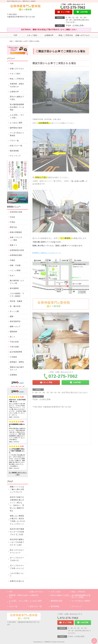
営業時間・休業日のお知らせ (17, 85)
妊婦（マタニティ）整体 (16, 239)
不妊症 (13, 217)
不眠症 (13, 260)
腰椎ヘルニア (15, 327)
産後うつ (13, 245)
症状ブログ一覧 (16, 146)
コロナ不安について (17, 575)
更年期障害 (14, 288)
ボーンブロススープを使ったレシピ (17, 567)
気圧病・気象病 (16, 301)
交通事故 (13, 375)
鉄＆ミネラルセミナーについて (17, 551)
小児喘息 (13, 357)
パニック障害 (15, 270)
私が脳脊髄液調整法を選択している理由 (17, 107)
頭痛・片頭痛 (15, 265)
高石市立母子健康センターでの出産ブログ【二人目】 (17, 532)
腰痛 (12, 316)
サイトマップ (15, 156)
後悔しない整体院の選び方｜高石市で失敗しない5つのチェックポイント (17, 520)
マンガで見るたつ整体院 (17, 134)
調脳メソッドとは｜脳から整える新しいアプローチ (17, 489)
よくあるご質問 (16, 123)
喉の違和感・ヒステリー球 (17, 282)
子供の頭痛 (14, 347)
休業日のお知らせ (17, 581)
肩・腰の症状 (15, 306)
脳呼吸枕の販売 (16, 128)
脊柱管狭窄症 (15, 321)
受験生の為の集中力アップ (17, 368)
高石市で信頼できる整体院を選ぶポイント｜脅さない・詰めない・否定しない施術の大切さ (17, 504)
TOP (15, 35)
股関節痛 (13, 332)
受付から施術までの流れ (17, 98)
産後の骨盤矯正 (16, 232)
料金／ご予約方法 (66, 35)
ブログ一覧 (14, 141)
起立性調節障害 (16, 352)
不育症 (13, 222)
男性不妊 (13, 227)
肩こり (13, 337)
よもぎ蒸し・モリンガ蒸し (17, 116)
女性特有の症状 (16, 212)
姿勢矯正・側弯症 (17, 362)
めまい (13, 275)
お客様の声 (49, 35)
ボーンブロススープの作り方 (17, 559)
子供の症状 (14, 342)
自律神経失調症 (16, 255)
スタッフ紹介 (32, 35)
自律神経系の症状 (17, 250)
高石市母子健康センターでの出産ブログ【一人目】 (17, 542)
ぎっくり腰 (14, 311)
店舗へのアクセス (83, 35)
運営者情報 (14, 151)
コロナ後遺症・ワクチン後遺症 (17, 295)
